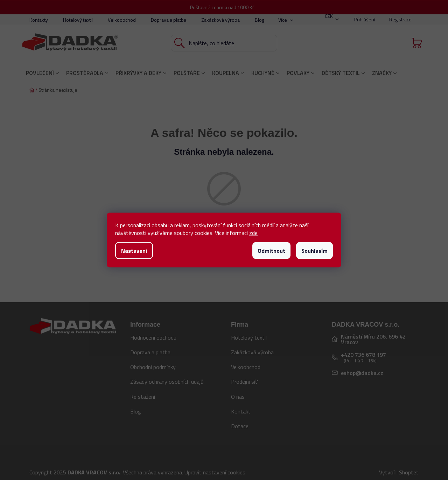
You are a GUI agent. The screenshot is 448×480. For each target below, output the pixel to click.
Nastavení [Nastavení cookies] (134, 251)
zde (253, 233)
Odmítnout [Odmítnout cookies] (271, 251)
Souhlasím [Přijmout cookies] (314, 251)
